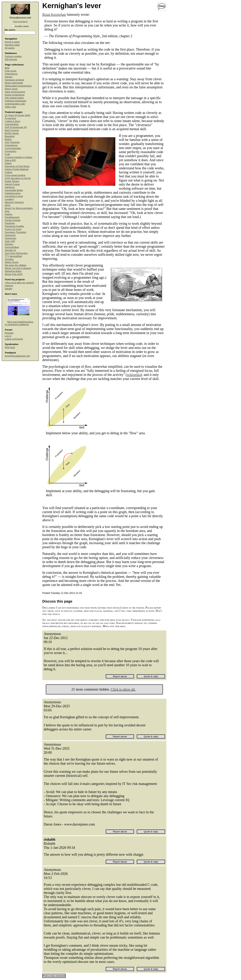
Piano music (11, 89)
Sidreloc (9, 244)
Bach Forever (12, 130)
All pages (10, 48)
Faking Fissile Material (17, 169)
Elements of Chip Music (17, 166)
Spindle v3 (10, 250)
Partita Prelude (13, 220)
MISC (8, 205)
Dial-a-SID (10, 160)
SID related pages (14, 98)
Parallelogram (12, 217)
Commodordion (13, 148)
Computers (11, 151)
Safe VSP (10, 241)
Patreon (9, 286)
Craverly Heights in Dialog (19, 157)
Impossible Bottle (14, 190)
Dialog (8, 163)
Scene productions (15, 95)
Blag (7, 68)
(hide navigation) (20, 22)
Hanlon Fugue (12, 184)
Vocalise (9, 259)
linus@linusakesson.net (17, 356)
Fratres (9, 172)
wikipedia (134, 375)
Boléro (8, 139)
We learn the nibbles (16, 265)
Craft (7, 154)
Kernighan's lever (14, 196)
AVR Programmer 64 (16, 127)
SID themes (11, 59)
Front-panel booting (15, 175)
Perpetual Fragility (14, 226)
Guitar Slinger (12, 181)
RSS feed (10, 347)
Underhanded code (15, 104)
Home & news (12, 42)
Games (9, 77)
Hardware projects (14, 80)
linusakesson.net (20, 18)
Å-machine (10, 118)
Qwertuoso (10, 238)
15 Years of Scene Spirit (17, 115)
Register (9, 333)
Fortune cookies (13, 56)
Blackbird (10, 136)
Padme (9, 214)
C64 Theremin (12, 142)
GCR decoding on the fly (18, 178)
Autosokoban (12, 124)
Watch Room (12, 262)
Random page (12, 45)
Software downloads (16, 101)
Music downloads (14, 83)
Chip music (11, 71)
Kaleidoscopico (13, 193)
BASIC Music (12, 133)
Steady (8, 289)
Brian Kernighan (54, 14)
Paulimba (10, 223)
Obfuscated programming (18, 86)
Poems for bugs (13, 229)
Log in (8, 336)
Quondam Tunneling (16, 232)
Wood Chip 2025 (14, 274)
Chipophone (11, 74)
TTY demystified (13, 256)
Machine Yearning (14, 202)
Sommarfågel (12, 247)
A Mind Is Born (13, 121)
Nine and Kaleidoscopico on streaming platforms (19, 323)
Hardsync (10, 187)
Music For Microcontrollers (19, 208)
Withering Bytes (13, 271)
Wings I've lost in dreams (18, 268)
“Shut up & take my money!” (19, 283)
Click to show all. (123, 689)
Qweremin (10, 235)
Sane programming (15, 92)
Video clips (10, 107)
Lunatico (9, 199)
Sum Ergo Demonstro (16, 253)
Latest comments (14, 339)
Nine (7, 211)
